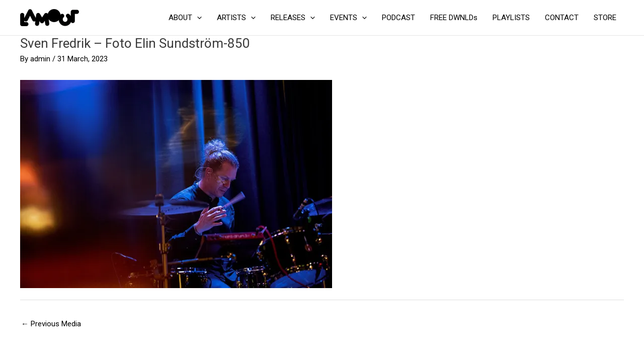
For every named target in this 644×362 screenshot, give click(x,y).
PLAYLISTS (511, 18)
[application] (197, 18)
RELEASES (293, 18)
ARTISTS (236, 18)
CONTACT (562, 18)
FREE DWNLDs (454, 18)
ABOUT (185, 18)
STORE (605, 18)
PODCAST (398, 18)
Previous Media (51, 324)
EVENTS (348, 18)
